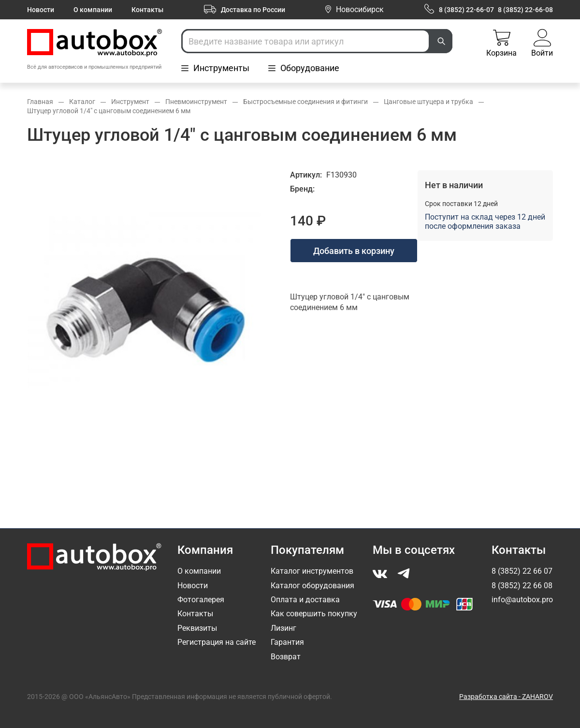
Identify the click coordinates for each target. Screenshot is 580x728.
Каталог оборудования (312, 586)
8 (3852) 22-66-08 (525, 10)
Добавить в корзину (354, 251)
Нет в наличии (454, 185)
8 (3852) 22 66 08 (522, 586)
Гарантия (287, 642)
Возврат (286, 657)
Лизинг (283, 628)
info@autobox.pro (522, 600)
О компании (93, 10)
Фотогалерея (201, 600)
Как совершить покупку (314, 614)
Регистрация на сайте (217, 642)
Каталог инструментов (312, 571)
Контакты (147, 10)
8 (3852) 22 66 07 (522, 571)
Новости (41, 10)
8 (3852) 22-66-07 (466, 10)
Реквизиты (197, 628)
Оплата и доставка (305, 600)
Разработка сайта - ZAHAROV (506, 697)
